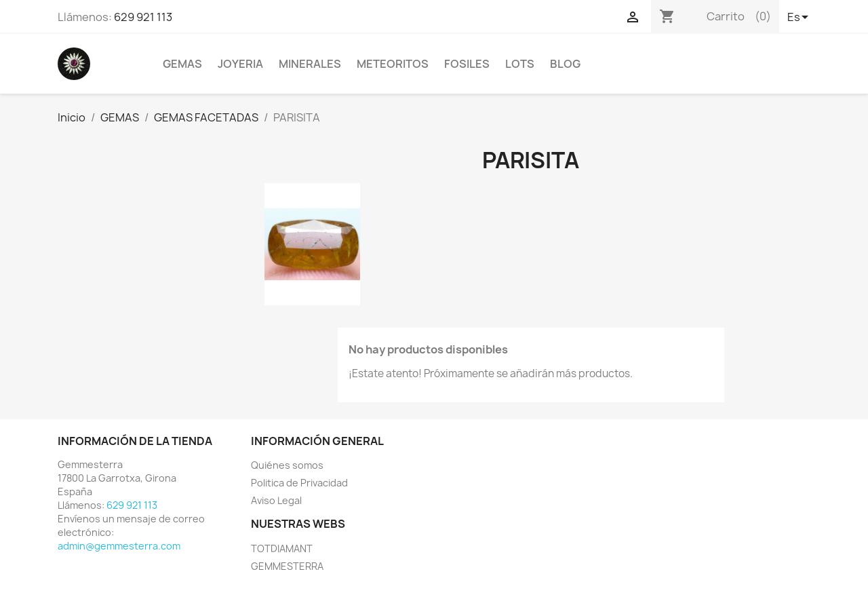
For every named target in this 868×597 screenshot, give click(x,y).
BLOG (565, 64)
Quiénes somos (287, 465)
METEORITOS (393, 64)
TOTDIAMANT (282, 548)
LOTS (520, 64)
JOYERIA (240, 64)
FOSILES (467, 64)
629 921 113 (143, 17)
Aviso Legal (276, 500)
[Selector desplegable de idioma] (799, 18)
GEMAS (182, 64)
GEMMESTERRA (287, 566)
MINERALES (310, 64)
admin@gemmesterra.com (119, 546)
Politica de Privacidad (299, 483)
